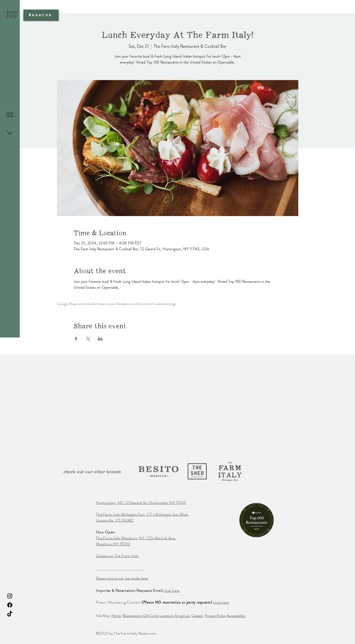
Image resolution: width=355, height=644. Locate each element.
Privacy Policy (215, 616)
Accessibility (236, 616)
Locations (167, 616)
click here (171, 590)
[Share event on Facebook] (76, 339)
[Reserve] (41, 15)
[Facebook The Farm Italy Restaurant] (10, 605)
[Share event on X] (88, 339)
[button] (10, 115)
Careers (197, 616)
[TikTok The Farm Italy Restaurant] (10, 614)
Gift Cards (151, 616)
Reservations (132, 616)
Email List (182, 616)
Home (116, 616)
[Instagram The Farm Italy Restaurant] (10, 596)
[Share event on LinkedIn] (100, 339)
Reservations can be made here (122, 578)
